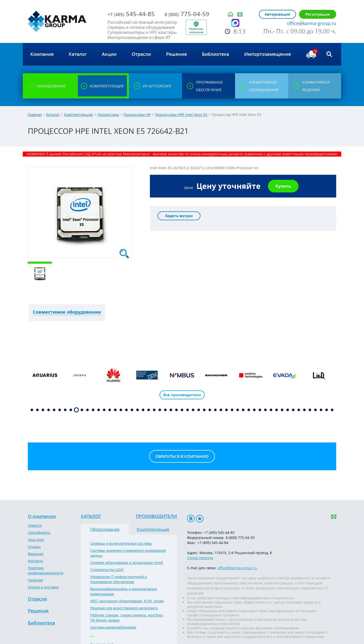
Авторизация (277, 14)
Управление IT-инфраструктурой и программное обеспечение (119, 579)
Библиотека (41, 623)
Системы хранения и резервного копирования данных (128, 553)
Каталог (53, 115)
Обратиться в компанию (182, 456)
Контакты (35, 561)
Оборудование (105, 529)
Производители (156, 516)
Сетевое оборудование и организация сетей (127, 563)
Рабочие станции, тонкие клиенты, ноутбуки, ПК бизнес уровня (127, 618)
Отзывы (34, 547)
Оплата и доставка (43, 587)
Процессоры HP (137, 115)
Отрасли (37, 599)
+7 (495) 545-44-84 (213, 543)
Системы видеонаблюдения (113, 627)
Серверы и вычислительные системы (121, 543)
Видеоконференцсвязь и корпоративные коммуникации (124, 591)
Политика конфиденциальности (46, 571)
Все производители (182, 395)
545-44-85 (131, 14)
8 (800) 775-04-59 (240, 538)
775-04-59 (187, 14)
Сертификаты (39, 533)
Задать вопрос (179, 216)
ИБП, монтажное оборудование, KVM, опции (127, 601)
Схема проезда (200, 558)
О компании (42, 516)
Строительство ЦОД (107, 570)
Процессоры (108, 115)
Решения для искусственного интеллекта (124, 608)
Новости (35, 526)
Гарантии (35, 580)
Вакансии (36, 554)
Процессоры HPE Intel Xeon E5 (181, 115)
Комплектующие (78, 115)
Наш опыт (36, 540)
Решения (38, 611)
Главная (35, 115)
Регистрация (318, 14)
